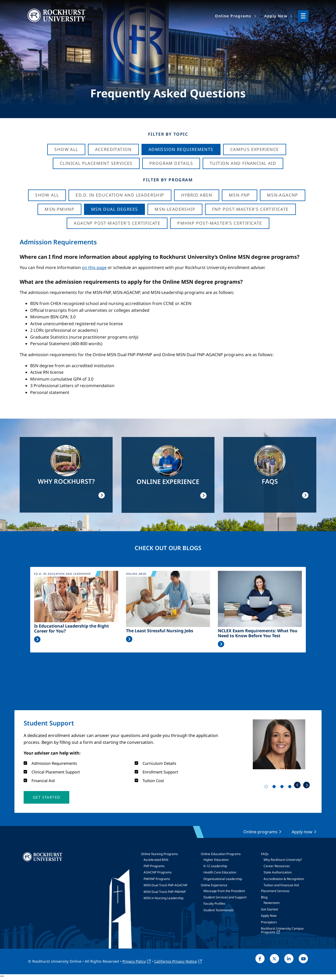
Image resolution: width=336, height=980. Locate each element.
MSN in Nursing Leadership (164, 898)
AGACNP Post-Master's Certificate (117, 223)
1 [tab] (267, 788)
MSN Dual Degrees (114, 209)
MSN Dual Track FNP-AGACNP (166, 885)
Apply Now (269, 916)
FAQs (265, 854)
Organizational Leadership (223, 879)
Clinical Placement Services (96, 163)
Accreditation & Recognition (284, 879)
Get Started (269, 909)
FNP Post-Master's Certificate (250, 209)
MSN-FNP (240, 195)
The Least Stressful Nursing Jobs (160, 631)
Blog (264, 897)
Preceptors (269, 922)
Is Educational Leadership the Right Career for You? (72, 629)
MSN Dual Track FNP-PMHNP (165, 892)
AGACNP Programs (158, 872)
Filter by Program (168, 180)
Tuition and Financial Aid (281, 885)
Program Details (171, 163)
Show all (47, 195)
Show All (66, 149)
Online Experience (214, 885)
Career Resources (277, 866)
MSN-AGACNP (283, 195)
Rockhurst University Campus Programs (282, 930)
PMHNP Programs (157, 879)
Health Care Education (220, 872)
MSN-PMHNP (59, 209)
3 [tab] (283, 788)
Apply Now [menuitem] (276, 16)
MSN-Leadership (175, 209)
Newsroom (272, 903)
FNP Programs (154, 866)
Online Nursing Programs (159, 854)
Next (306, 785)
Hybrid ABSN (197, 195)
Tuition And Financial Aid (243, 163)
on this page (94, 267)
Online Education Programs (221, 854)
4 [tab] (291, 788)
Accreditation (113, 149)
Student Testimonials (219, 910)
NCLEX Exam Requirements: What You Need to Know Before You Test (258, 633)
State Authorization (278, 872)
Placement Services (275, 891)
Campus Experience (255, 149)
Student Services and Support (225, 897)
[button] (46, 797)
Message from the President (224, 891)
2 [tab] (275, 788)
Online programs (260, 832)
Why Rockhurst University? (283, 860)
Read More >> (37, 639)
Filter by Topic (168, 134)
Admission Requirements (181, 149)
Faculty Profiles (214, 903)
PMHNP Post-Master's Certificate (220, 223)
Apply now (302, 832)
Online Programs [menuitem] (233, 16)
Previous (297, 785)
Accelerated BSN (156, 860)
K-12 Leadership (215, 866)
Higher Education (216, 860)
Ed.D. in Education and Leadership (120, 195)
